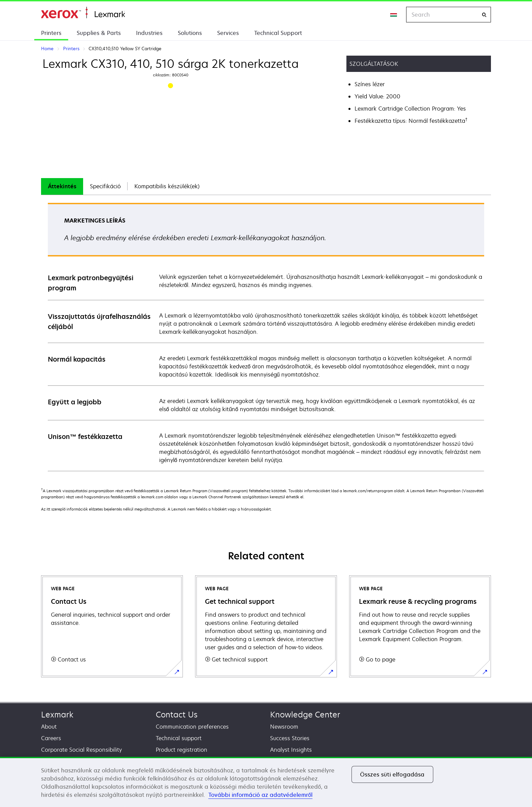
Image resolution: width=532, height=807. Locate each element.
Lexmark (57, 715)
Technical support (179, 738)
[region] (266, 782)
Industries (149, 33)
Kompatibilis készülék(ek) (167, 186)
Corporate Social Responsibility (81, 750)
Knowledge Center (305, 715)
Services (228, 33)
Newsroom (284, 727)
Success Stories (290, 738)
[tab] (62, 186)
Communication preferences (192, 727)
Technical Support (278, 33)
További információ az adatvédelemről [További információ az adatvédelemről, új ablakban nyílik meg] (260, 795)
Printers (51, 33)
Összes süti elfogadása (392, 774)
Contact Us (177, 715)
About (49, 727)
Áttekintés (62, 186)
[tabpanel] (266, 337)
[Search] (484, 15)
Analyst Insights (291, 750)
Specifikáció (105, 186)
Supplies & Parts (99, 33)
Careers (51, 738)
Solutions (190, 33)
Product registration (182, 750)
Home (83, 13)
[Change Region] (394, 15)
